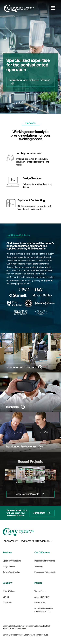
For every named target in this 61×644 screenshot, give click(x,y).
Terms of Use (40, 591)
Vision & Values (9, 591)
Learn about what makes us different (29, 82)
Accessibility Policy (42, 597)
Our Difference (42, 553)
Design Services (9, 567)
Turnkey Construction (11, 572)
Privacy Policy (40, 603)
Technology (15, 407)
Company (7, 583)
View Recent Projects (30, 494)
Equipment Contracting (12, 561)
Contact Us (42, 513)
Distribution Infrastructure (24, 367)
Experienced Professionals (24, 447)
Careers (6, 597)
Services (7, 553)
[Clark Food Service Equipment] (19, 12)
